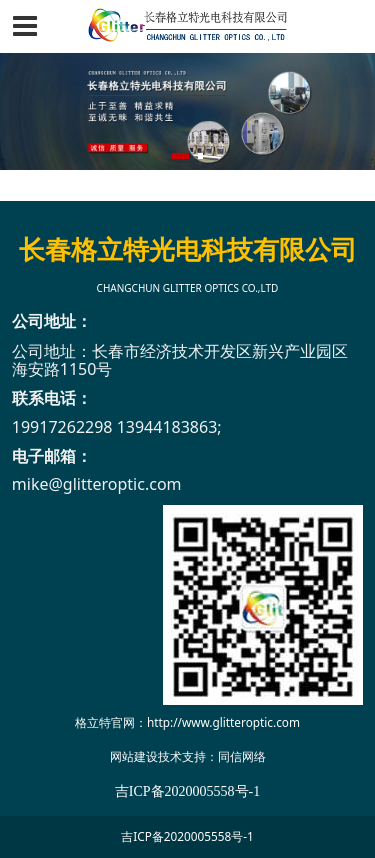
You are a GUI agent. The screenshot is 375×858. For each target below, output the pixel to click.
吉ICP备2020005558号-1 (187, 836)
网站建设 (134, 756)
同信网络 (242, 756)
